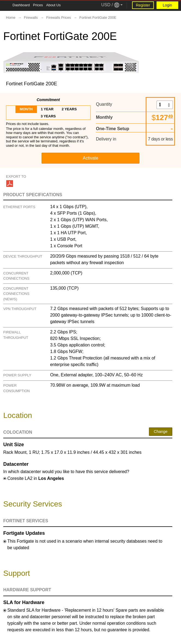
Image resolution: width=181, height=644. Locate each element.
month (26, 109)
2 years (69, 109)
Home (11, 18)
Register (143, 5)
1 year (47, 109)
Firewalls (31, 18)
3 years (48, 116)
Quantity (104, 104)
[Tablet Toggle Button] (5, 5)
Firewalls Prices (59, 18)
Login (167, 5)
